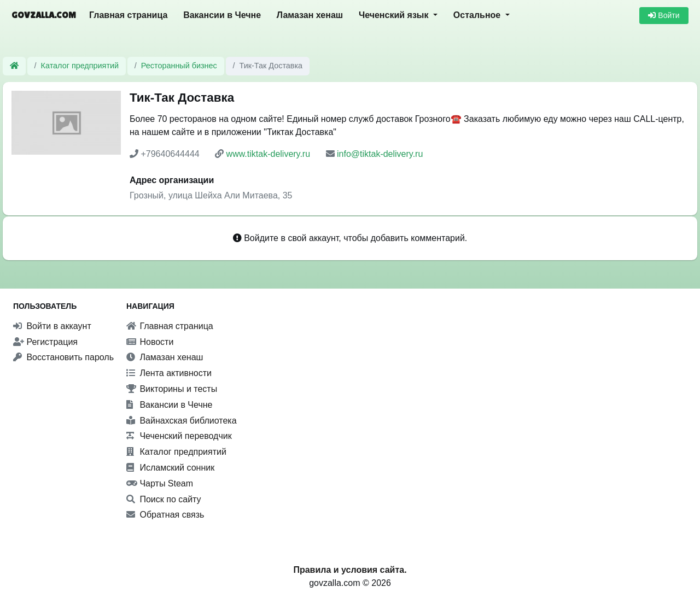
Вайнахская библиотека (182, 421)
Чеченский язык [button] (395, 15)
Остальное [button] (478, 15)
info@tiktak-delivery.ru (380, 154)
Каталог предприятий (80, 66)
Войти (664, 15)
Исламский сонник (170, 468)
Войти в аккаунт (52, 326)
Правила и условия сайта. (350, 570)
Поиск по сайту (164, 499)
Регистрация (45, 342)
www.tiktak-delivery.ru (269, 154)
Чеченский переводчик (179, 436)
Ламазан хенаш (310, 15)
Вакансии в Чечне (222, 15)
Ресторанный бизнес (179, 66)
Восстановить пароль (63, 357)
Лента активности (169, 373)
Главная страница (128, 15)
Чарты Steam (160, 483)
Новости (150, 342)
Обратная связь (165, 515)
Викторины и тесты (172, 389)
